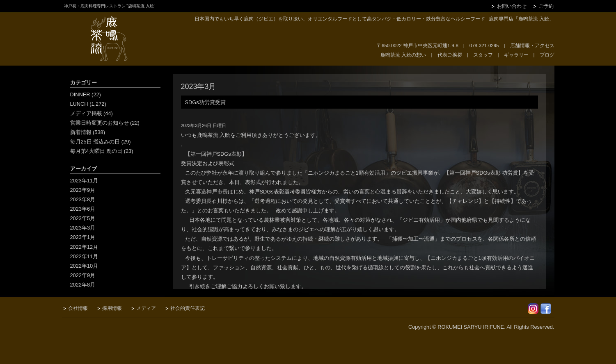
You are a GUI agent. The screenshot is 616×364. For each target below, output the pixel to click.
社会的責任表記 (188, 308)
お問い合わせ (512, 6)
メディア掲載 (86, 113)
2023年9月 (83, 190)
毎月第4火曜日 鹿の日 (96, 151)
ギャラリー (516, 55)
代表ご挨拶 (450, 55)
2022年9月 (83, 275)
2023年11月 (84, 181)
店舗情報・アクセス (532, 45)
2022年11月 (84, 256)
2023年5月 (83, 218)
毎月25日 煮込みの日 (95, 142)
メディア (146, 308)
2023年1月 (83, 237)
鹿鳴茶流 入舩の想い (403, 55)
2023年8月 (83, 199)
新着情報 (81, 132)
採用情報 (112, 308)
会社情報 (78, 308)
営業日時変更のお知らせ (100, 123)
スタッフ (483, 55)
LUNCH (79, 104)
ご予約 (546, 6)
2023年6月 (83, 209)
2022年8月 (83, 285)
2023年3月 (83, 228)
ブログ (547, 55)
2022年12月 (84, 247)
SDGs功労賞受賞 (205, 102)
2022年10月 (84, 266)
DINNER (80, 94)
